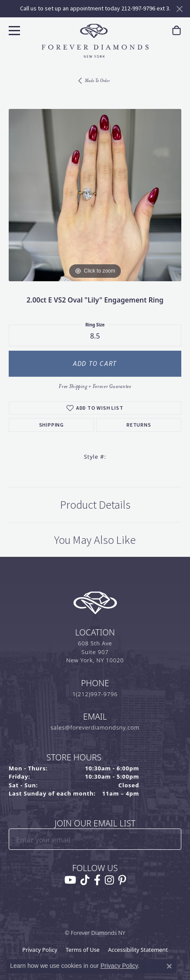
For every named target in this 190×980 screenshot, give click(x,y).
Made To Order (97, 81)
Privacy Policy (40, 950)
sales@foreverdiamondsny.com (95, 727)
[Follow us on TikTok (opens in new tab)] (85, 880)
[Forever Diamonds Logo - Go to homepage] (95, 41)
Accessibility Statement (138, 950)
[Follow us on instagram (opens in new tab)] (109, 880)
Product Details (95, 505)
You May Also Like (95, 540)
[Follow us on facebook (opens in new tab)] (97, 880)
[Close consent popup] (169, 966)
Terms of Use (83, 950)
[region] (95, 195)
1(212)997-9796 (95, 694)
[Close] (179, 9)
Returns (139, 425)
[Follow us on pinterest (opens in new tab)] (122, 880)
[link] (177, 31)
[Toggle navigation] (13, 29)
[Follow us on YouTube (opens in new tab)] (70, 880)
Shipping (52, 425)
